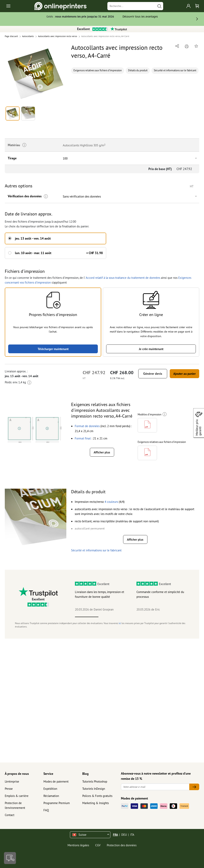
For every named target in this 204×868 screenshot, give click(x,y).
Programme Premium (57, 803)
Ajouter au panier (182, 373)
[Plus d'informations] (45, 196)
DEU (124, 835)
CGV (98, 845)
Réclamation (51, 796)
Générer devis (148, 373)
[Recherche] (131, 6)
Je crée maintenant (151, 348)
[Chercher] (159, 6)
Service (48, 774)
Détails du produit (138, 70)
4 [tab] (157, 620)
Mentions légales (78, 845)
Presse (9, 789)
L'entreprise (12, 781)
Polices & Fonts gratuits (97, 796)
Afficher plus (102, 452)
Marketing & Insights (96, 803)
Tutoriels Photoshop (95, 781)
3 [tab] (134, 620)
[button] (36, 74)
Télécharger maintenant (53, 348)
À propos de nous (17, 774)
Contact (10, 815)
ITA (132, 835)
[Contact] (10, 858)
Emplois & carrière (17, 796)
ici (120, 627)
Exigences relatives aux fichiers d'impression (98, 70)
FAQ (46, 810)
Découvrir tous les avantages (140, 16)
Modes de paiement (56, 781)
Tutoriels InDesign (94, 789)
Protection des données (122, 845)
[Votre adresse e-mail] (155, 787)
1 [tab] (87, 620)
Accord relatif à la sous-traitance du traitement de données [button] (123, 277)
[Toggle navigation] (9, 6)
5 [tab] (181, 620)
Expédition (50, 789)
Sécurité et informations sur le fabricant (175, 70)
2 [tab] (110, 620)
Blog (85, 774)
